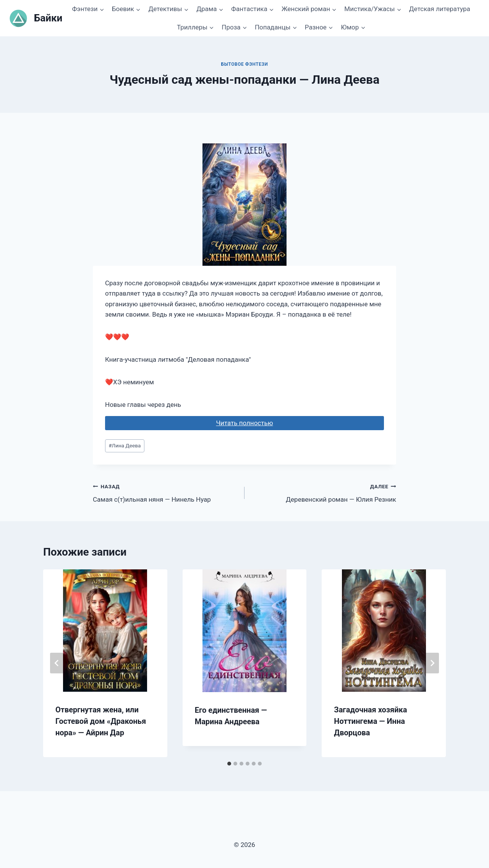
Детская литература (440, 9)
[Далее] (432, 663)
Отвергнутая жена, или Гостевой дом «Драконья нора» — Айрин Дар (101, 721)
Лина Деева (125, 445)
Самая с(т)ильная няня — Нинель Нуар (165, 492)
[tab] (229, 764)
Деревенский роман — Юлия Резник (324, 492)
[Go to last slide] (57, 663)
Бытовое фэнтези (245, 64)
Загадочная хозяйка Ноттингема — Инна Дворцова (370, 721)
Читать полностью (244, 423)
